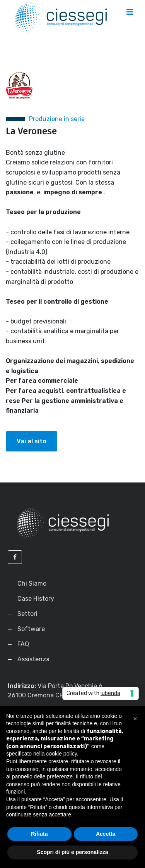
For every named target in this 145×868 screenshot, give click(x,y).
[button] (135, 719)
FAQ (23, 644)
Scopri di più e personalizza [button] (72, 852)
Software (31, 629)
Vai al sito (32, 441)
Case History (36, 599)
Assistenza (33, 659)
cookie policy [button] (62, 754)
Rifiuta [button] (39, 834)
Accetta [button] (106, 834)
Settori (27, 614)
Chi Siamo (32, 584)
